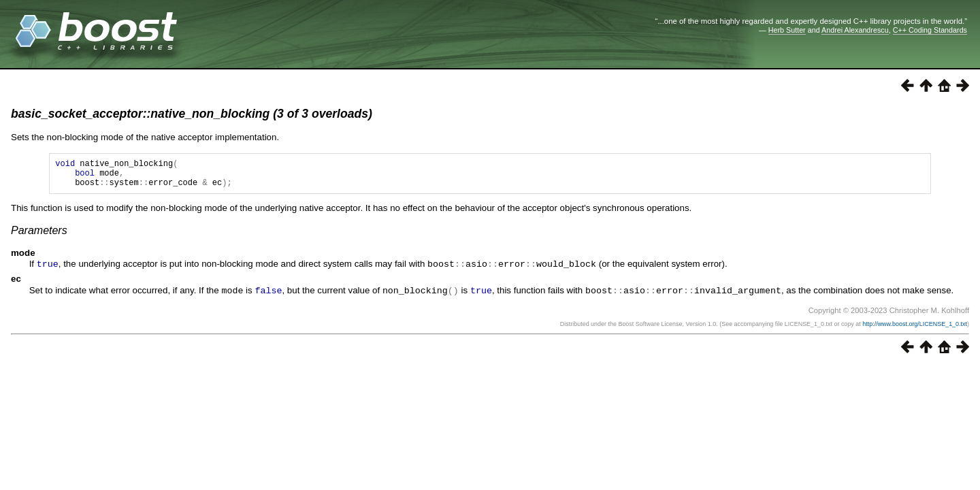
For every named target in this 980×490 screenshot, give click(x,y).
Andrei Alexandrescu (855, 30)
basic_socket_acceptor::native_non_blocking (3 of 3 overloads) (192, 114)
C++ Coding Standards (930, 30)
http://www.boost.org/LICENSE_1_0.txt (915, 329)
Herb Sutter (787, 30)
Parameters (39, 236)
